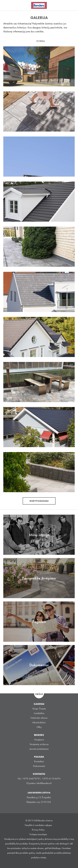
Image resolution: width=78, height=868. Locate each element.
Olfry (39, 727)
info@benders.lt (44, 783)
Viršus (39, 694)
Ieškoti (73, 5)
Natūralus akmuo (39, 718)
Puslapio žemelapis (38, 834)
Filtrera (41, 41)
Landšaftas (39, 713)
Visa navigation (7, 5)
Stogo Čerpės (39, 709)
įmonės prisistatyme (39, 749)
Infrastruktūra (39, 722)
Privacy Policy (38, 830)
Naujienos (39, 740)
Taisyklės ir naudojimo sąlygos (38, 825)
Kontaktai (39, 761)
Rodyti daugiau (39, 501)
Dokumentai (39, 766)
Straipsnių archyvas (39, 744)
